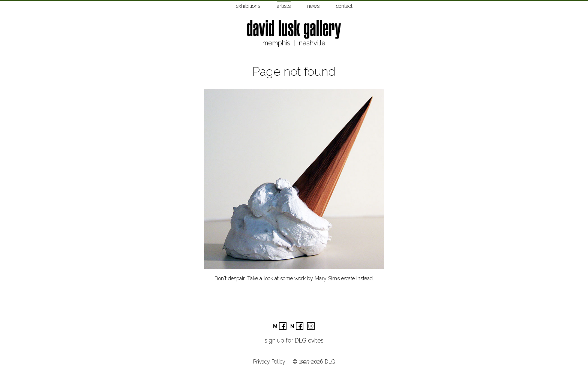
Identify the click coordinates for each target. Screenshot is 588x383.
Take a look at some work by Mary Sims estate (301, 278)
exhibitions (248, 6)
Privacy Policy (269, 362)
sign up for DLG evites (294, 340)
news (313, 6)
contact (344, 6)
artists (284, 6)
